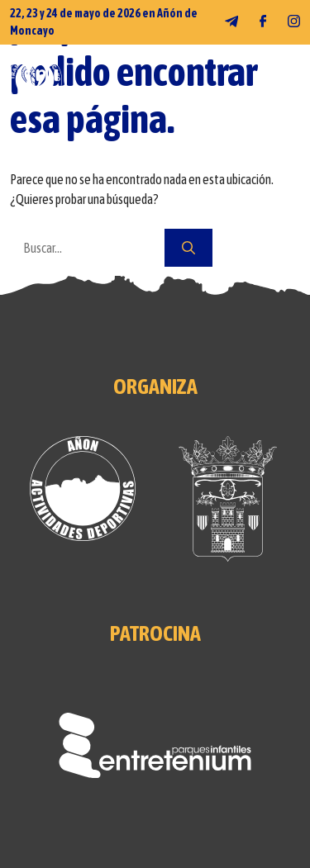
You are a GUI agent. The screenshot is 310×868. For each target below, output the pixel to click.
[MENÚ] (289, 80)
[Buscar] (188, 248)
